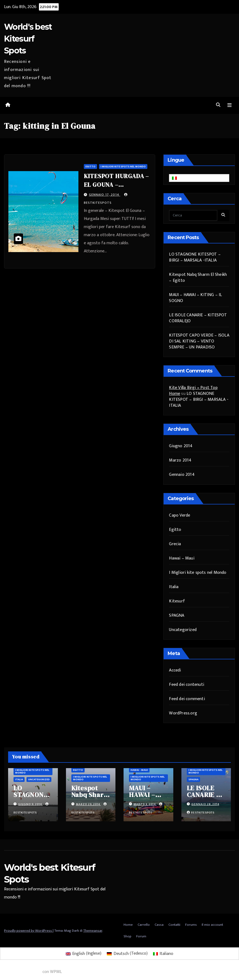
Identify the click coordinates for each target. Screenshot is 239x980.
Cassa (159, 925)
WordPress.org (183, 713)
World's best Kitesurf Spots (28, 39)
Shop (127, 937)
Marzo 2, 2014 (145, 805)
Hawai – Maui (182, 558)
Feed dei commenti (187, 699)
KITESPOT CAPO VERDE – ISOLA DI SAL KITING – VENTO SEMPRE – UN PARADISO (199, 341)
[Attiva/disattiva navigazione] (230, 105)
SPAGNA (177, 616)
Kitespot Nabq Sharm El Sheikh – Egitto (198, 278)
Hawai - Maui (139, 770)
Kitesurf (177, 601)
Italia (174, 587)
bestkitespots (201, 813)
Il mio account (212, 925)
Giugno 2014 (181, 446)
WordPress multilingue (21, 972)
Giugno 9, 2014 (30, 805)
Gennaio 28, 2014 (205, 805)
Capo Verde (180, 515)
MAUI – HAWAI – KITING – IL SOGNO (195, 298)
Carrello (144, 925)
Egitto (90, 167)
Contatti (174, 925)
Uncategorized (183, 630)
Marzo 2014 (180, 461)
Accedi (175, 671)
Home (128, 925)
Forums (191, 925)
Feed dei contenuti (187, 685)
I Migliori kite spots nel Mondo (123, 167)
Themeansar (93, 931)
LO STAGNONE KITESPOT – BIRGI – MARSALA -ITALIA (195, 257)
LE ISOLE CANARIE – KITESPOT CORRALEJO (198, 318)
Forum (141, 937)
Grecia (175, 544)
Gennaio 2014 (182, 475)
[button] (218, 105)
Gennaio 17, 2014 (105, 195)
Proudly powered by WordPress (28, 931)
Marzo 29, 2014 (88, 805)
